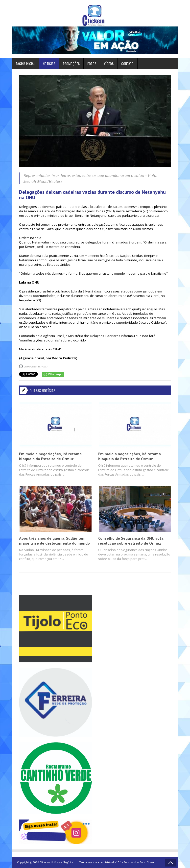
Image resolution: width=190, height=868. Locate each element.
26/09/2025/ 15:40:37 (36, 366)
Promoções (71, 63)
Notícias (49, 63)
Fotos (92, 63)
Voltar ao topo (171, 863)
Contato (127, 63)
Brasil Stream (147, 862)
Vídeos (109, 63)
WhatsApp (56, 374)
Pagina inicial (25, 63)
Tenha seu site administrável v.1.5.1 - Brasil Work (108, 862)
